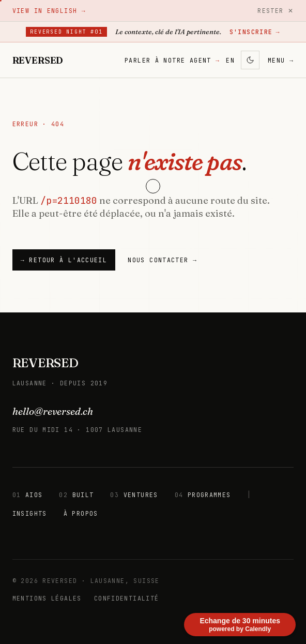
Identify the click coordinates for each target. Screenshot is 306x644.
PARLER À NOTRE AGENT (172, 60)
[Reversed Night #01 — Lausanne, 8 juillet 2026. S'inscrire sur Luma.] (153, 32)
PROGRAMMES (203, 495)
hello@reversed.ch (53, 411)
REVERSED (45, 363)
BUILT (76, 495)
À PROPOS (81, 513)
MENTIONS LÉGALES (47, 598)
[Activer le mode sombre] (250, 60)
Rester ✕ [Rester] (276, 11)
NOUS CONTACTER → (162, 260)
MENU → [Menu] (281, 60)
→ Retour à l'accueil (64, 260)
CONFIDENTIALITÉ (127, 598)
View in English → (49, 11)
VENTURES (134, 495)
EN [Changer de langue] (230, 60)
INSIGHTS (30, 513)
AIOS (28, 495)
